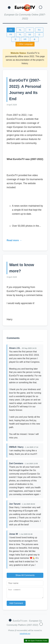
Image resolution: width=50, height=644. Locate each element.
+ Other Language (25, 44)
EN (11, 30)
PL (20, 35)
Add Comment (16, 605)
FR (11, 35)
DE (30, 35)
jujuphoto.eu (25, 635)
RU (39, 30)
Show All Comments (25, 575)
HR (25, 39)
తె (34, 39)
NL (20, 30)
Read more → (14, 240)
